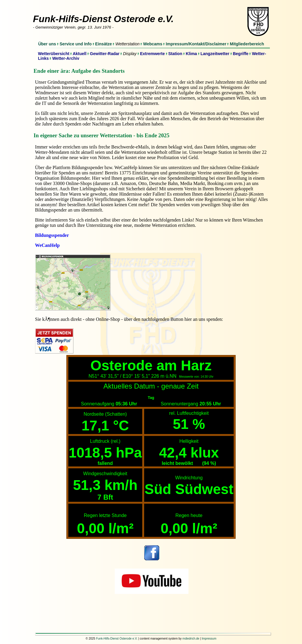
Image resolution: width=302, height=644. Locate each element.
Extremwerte (152, 54)
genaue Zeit (180, 386)
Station (175, 54)
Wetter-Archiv (66, 58)
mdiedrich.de (191, 639)
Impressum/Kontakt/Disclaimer (196, 44)
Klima (191, 54)
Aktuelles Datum (129, 386)
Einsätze (104, 44)
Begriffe (241, 54)
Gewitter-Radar (105, 54)
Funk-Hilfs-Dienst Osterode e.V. (117, 639)
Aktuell (79, 54)
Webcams (153, 44)
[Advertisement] (151, 615)
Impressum (209, 639)
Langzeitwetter (215, 54)
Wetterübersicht (54, 54)
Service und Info (76, 44)
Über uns (47, 44)
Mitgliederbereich (247, 44)
